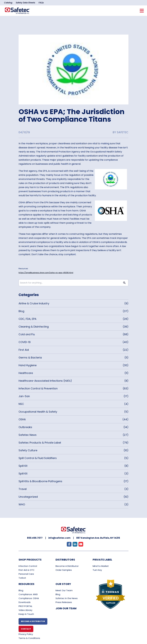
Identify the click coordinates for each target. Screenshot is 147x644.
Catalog (8, 3)
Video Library (25, 610)
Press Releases (64, 602)
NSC (21, 404)
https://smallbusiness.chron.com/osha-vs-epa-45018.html (46, 273)
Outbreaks (25, 427)
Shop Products (30, 560)
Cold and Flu (27, 334)
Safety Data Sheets (25, 3)
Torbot (22, 578)
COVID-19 (25, 342)
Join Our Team (66, 608)
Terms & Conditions (29, 638)
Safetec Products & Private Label (40, 443)
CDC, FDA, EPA (27, 319)
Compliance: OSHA (29, 598)
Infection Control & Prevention (38, 388)
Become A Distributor (67, 566)
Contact (26, 629)
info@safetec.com (59, 538)
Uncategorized (28, 497)
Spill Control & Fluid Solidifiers (38, 458)
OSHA (22, 419)
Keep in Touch (26, 614)
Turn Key (97, 570)
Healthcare (26, 373)
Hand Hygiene (28, 365)
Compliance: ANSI (28, 594)
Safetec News (28, 435)
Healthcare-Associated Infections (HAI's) (45, 381)
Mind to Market (101, 566)
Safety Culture (28, 450)
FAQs (41, 3)
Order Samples (64, 570)
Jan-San (24, 396)
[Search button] (124, 283)
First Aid (24, 350)
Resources (26, 584)
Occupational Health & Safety (38, 412)
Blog (21, 311)
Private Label (102, 560)
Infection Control (28, 566)
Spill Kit (23, 466)
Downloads (25, 602)
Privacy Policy (26, 634)
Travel (23, 489)
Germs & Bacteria (30, 358)
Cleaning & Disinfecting (34, 327)
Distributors (65, 560)
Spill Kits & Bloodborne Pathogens (40, 481)
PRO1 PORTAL (25, 606)
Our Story (63, 584)
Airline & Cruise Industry (34, 303)
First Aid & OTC (27, 570)
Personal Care (26, 574)
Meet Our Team (64, 590)
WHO (22, 504)
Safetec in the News (67, 598)
